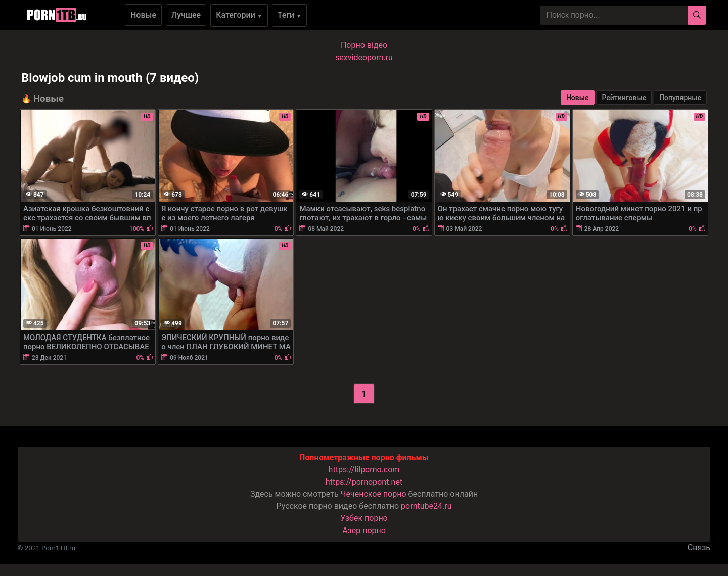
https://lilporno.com (364, 470)
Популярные (680, 98)
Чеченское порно (374, 494)
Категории (239, 15)
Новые (143, 15)
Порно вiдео (364, 45)
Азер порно (364, 530)
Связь (699, 547)
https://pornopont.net (364, 482)
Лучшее (186, 15)
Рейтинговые (624, 98)
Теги (289, 15)
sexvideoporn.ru (364, 57)
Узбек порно (364, 518)
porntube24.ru (426, 506)
